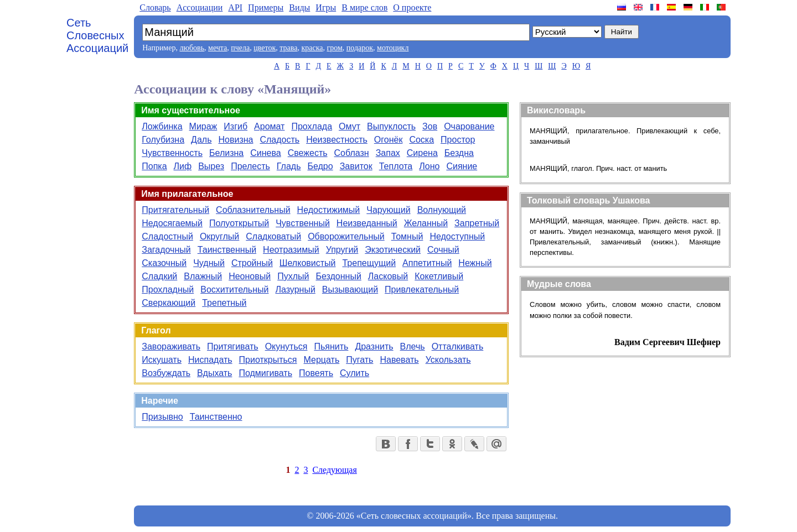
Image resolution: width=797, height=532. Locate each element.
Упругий (342, 250)
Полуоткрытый (239, 223)
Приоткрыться (268, 360)
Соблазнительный (253, 210)
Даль (201, 140)
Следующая (334, 470)
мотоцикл (393, 48)
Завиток (356, 166)
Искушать (162, 360)
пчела (240, 48)
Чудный (209, 263)
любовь (192, 48)
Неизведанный (367, 223)
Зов (430, 126)
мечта (218, 48)
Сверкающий (169, 303)
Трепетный (224, 303)
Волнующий (442, 210)
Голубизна (163, 140)
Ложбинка (162, 126)
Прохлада (312, 126)
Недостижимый (329, 210)
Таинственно (216, 417)
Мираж (203, 126)
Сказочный (164, 263)
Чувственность (172, 153)
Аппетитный (427, 263)
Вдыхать (214, 373)
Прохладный (168, 290)
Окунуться (286, 346)
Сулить (354, 373)
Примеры (266, 7)
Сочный (443, 250)
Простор (458, 140)
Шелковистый (308, 263)
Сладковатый (273, 236)
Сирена (422, 153)
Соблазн (352, 153)
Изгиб (236, 126)
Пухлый (293, 276)
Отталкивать (458, 346)
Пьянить (331, 346)
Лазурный (295, 290)
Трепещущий (369, 263)
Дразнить (374, 346)
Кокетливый (439, 276)
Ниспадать (210, 360)
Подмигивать (265, 373)
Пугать (359, 360)
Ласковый (388, 276)
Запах (388, 153)
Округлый (219, 236)
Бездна (459, 153)
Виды (299, 7)
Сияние (462, 166)
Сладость (280, 140)
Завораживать (171, 346)
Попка (154, 166)
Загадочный (166, 250)
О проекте (412, 7)
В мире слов (364, 7)
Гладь (289, 166)
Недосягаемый (172, 223)
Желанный (426, 223)
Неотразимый (291, 250)
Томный (407, 236)
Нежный (475, 263)
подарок (360, 48)
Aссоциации (200, 7)
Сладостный (167, 236)
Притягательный (175, 210)
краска (312, 48)
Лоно (429, 166)
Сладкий (159, 276)
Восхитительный (234, 290)
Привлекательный (422, 290)
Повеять (316, 373)
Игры (326, 7)
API (235, 7)
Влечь (413, 346)
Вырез (211, 166)
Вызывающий (350, 290)
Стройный (252, 263)
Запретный (477, 223)
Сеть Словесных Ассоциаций (97, 35)
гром (334, 48)
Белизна (226, 153)
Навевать (399, 360)
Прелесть (250, 166)
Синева (265, 153)
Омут (350, 126)
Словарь (155, 7)
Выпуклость (391, 126)
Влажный (203, 276)
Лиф (183, 166)
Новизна (236, 140)
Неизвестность (337, 140)
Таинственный (227, 250)
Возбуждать (166, 373)
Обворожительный (346, 236)
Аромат (269, 126)
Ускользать (448, 360)
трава (288, 48)
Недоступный (457, 236)
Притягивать (233, 346)
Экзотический (393, 250)
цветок (265, 48)
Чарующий (388, 210)
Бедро (320, 166)
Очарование (469, 126)
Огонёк (389, 140)
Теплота (396, 166)
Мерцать (322, 360)
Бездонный (338, 276)
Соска (421, 140)
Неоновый (250, 276)
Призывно (162, 417)
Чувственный (303, 223)
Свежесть (308, 153)
